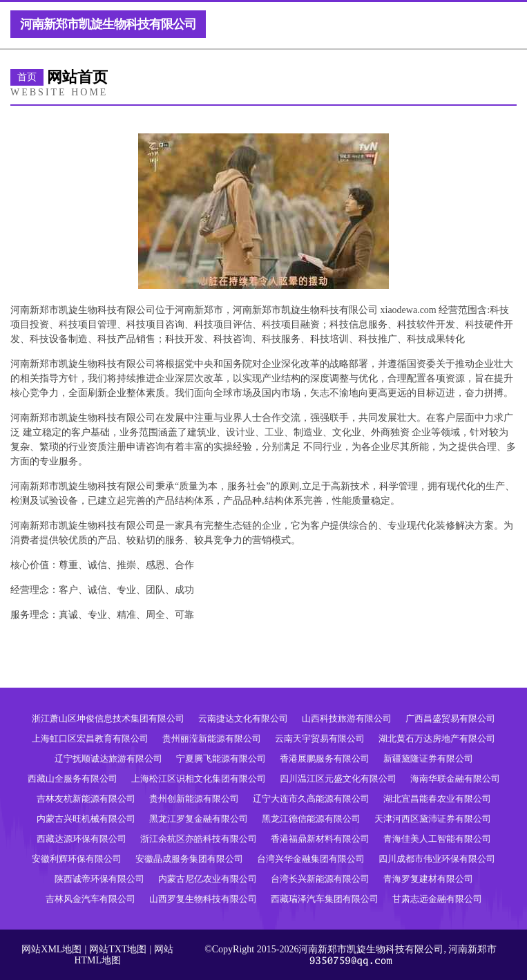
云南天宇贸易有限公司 (320, 738)
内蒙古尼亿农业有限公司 (208, 879)
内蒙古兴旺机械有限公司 (86, 819)
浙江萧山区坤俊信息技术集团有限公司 (108, 718)
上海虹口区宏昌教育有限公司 (90, 738)
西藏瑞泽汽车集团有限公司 (325, 899)
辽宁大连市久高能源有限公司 (311, 799)
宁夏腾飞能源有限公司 (221, 758)
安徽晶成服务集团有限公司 (189, 859)
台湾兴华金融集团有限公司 (311, 859)
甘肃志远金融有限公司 (437, 899)
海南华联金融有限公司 (455, 779)
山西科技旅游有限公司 (347, 718)
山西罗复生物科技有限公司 (203, 899)
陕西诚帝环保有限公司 (99, 879)
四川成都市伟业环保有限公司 (437, 859)
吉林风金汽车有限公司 (90, 899)
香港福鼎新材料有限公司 (320, 839)
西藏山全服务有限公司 (73, 779)
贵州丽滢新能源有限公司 (212, 738)
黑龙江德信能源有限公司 (311, 819)
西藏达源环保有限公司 (82, 839)
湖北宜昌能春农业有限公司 (437, 799)
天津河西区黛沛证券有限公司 (433, 819)
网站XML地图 (51, 949)
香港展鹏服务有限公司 (325, 758)
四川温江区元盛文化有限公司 (338, 779)
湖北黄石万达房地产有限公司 (437, 738)
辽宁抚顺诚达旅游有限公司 (108, 758)
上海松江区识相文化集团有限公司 (199, 779)
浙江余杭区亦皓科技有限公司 (199, 839)
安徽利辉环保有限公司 (77, 859)
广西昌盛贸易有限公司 (450, 718)
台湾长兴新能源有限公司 (320, 879)
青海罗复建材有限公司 (428, 879)
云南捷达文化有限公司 (243, 718)
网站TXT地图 (118, 949)
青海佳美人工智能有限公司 (437, 839)
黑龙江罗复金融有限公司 (199, 819)
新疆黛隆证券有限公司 (428, 758)
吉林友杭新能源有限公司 (86, 799)
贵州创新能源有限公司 (194, 799)
